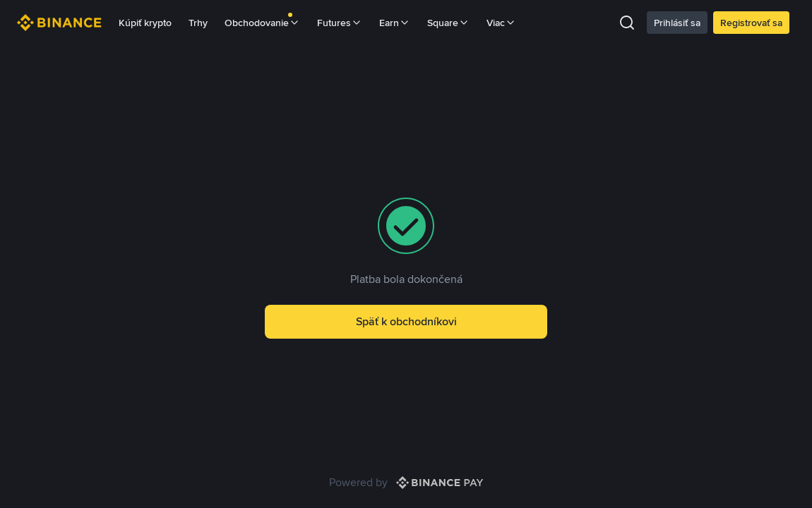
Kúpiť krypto (145, 23)
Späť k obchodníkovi (406, 321)
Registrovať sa (751, 23)
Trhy (198, 23)
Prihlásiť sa (677, 23)
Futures (340, 23)
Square (448, 23)
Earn (395, 23)
